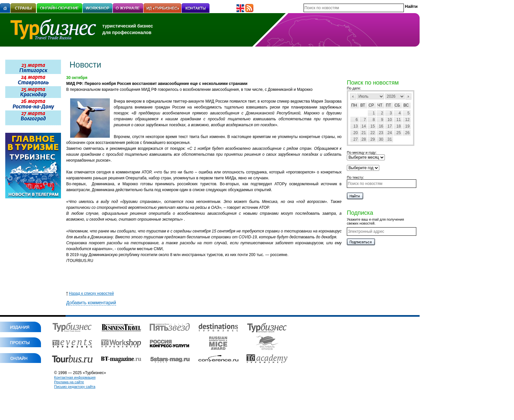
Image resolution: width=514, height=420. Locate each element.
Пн (354, 105)
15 (373, 126)
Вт (363, 105)
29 (373, 139)
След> (408, 97)
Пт (388, 105)
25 (398, 133)
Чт (380, 105)
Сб (397, 105)
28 (364, 139)
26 (407, 133)
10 (390, 120)
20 (356, 133)
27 (356, 139)
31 (390, 139)
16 (381, 126)
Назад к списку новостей (90, 293)
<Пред (353, 97)
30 (381, 139)
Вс (406, 105)
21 (364, 133)
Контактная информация (75, 377)
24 (390, 133)
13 (356, 126)
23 (381, 133)
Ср (371, 105)
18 (398, 126)
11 (398, 120)
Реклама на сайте (69, 382)
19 (407, 126)
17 (390, 126)
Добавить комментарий (91, 303)
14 (364, 126)
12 (407, 120)
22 (373, 133)
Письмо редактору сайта (75, 387)
